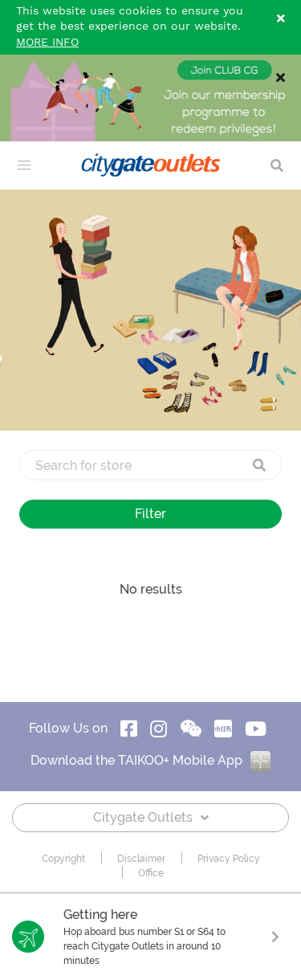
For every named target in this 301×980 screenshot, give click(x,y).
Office (151, 873)
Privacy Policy (229, 859)
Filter (150, 514)
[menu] (24, 165)
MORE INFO (47, 43)
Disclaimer (141, 859)
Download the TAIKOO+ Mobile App (150, 760)
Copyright (63, 859)
